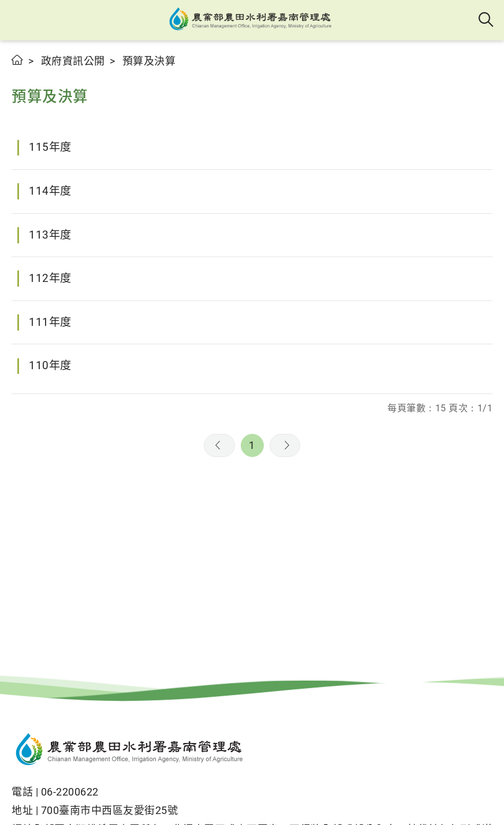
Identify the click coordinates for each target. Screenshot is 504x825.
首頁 (18, 60)
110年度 (50, 365)
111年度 (50, 322)
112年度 (50, 278)
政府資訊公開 (73, 61)
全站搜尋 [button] (486, 20)
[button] (19, 20)
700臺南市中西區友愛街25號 (110, 810)
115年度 (50, 147)
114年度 (50, 191)
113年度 (50, 235)
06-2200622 (70, 792)
